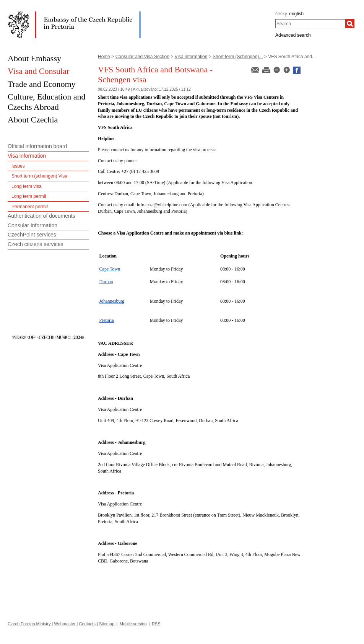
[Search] (350, 24)
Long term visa (27, 186)
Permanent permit (30, 207)
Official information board (37, 146)
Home (104, 57)
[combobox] (310, 24)
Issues (18, 166)
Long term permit (29, 196)
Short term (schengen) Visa (39, 176)
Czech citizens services (36, 244)
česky (281, 14)
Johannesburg (112, 301)
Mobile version (133, 624)
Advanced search (293, 35)
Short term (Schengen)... (238, 57)
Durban (106, 282)
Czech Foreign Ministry (29, 624)
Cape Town (110, 269)
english (296, 14)
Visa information (191, 57)
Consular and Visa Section (142, 57)
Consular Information (32, 225)
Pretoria (107, 320)
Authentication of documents (41, 216)
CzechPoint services (32, 235)
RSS (156, 624)
